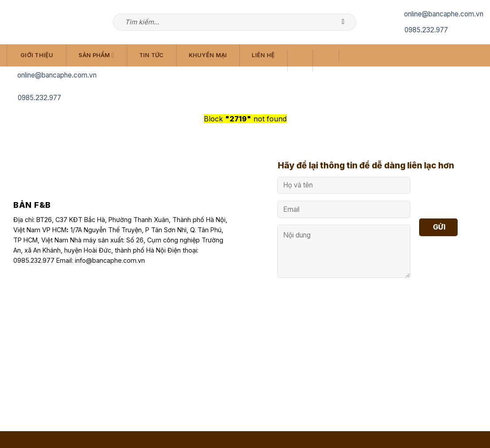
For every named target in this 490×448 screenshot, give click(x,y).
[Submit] (348, 22)
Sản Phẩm (96, 55)
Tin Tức (152, 55)
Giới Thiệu (37, 55)
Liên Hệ (263, 55)
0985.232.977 (426, 30)
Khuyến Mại (208, 55)
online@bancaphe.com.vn (444, 14)
